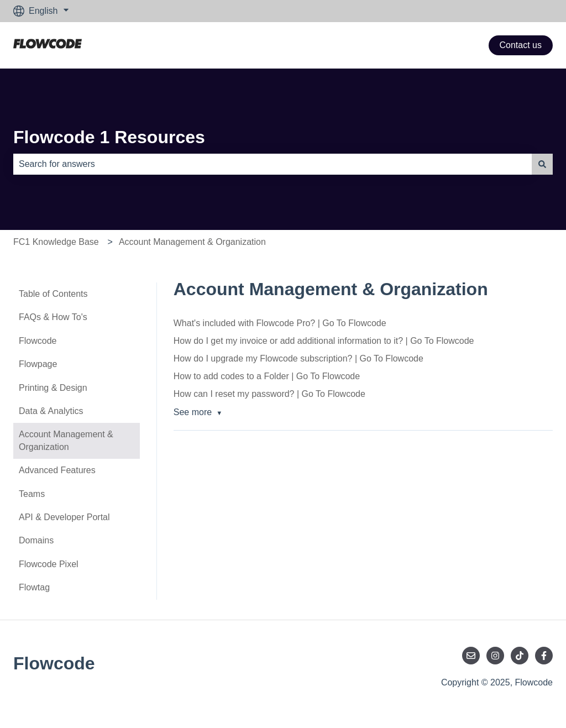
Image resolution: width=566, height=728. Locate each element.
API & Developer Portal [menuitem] (64, 517)
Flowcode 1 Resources (109, 137)
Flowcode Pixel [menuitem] (49, 564)
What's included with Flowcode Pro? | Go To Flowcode (280, 323)
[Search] (542, 164)
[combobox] (272, 164)
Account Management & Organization (192, 242)
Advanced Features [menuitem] (57, 470)
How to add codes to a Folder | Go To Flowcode (267, 376)
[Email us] (471, 656)
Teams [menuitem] (32, 494)
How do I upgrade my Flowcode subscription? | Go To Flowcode (298, 358)
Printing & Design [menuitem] (53, 388)
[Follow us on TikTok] (520, 656)
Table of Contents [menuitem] (53, 294)
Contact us (521, 45)
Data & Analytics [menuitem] (51, 411)
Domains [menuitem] (36, 540)
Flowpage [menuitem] (38, 364)
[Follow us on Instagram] (495, 656)
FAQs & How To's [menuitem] (53, 317)
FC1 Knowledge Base (56, 242)
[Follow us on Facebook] (544, 656)
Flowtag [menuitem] (34, 587)
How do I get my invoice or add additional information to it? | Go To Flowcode (324, 341)
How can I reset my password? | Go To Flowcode (269, 394)
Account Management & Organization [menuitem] (66, 440)
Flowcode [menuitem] (38, 341)
